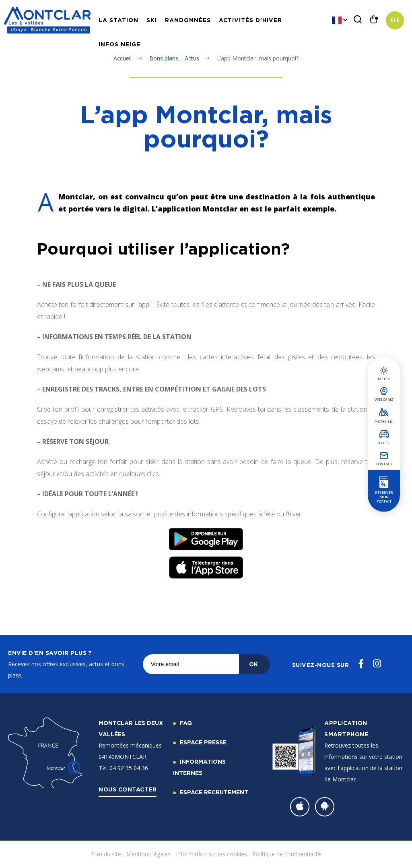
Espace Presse (203, 742)
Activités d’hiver (250, 20)
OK (253, 664)
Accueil (123, 58)
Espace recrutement (214, 792)
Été (395, 20)
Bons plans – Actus (174, 58)
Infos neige (119, 44)
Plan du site (106, 854)
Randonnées (188, 20)
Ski (152, 20)
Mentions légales (148, 854)
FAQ (186, 723)
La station (118, 20)
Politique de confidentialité (287, 854)
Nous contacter (128, 789)
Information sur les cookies (211, 854)
